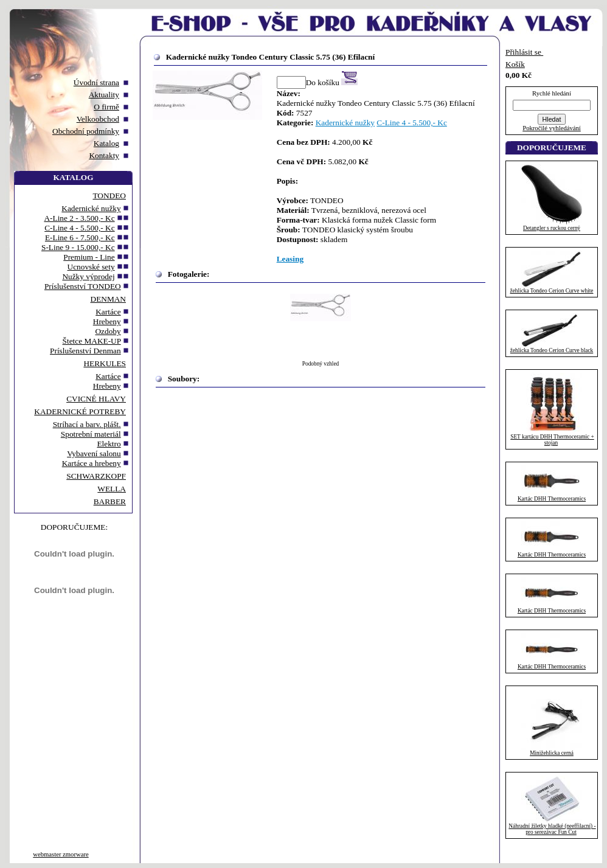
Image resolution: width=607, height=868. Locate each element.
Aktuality (104, 95)
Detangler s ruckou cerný (552, 228)
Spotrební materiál (91, 434)
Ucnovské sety (91, 267)
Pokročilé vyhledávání (552, 128)
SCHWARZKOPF (96, 476)
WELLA (112, 489)
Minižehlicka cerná (552, 753)
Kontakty (104, 155)
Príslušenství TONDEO (83, 286)
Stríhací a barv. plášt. (87, 424)
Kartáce (108, 312)
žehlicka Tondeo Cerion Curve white (552, 291)
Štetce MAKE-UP (92, 341)
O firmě (106, 107)
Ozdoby (108, 331)
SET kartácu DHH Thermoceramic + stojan (552, 440)
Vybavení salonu (94, 453)
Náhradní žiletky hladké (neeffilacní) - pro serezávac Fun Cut (552, 829)
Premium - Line (89, 257)
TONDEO (109, 196)
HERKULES (105, 363)
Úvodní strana (96, 82)
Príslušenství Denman (85, 351)
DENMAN (109, 299)
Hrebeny (107, 321)
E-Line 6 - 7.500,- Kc (80, 238)
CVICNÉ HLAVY (96, 399)
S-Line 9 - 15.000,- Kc (78, 247)
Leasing (290, 259)
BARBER (110, 502)
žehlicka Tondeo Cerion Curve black (552, 350)
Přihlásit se (524, 52)
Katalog (106, 143)
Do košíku (332, 82)
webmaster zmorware (61, 854)
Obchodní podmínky (86, 131)
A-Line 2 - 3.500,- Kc (79, 218)
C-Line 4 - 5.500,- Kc (79, 228)
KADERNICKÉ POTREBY (80, 411)
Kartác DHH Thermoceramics (552, 499)
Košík (515, 64)
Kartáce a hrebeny (92, 463)
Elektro (109, 444)
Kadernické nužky (91, 208)
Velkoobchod (98, 119)
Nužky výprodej (88, 276)
